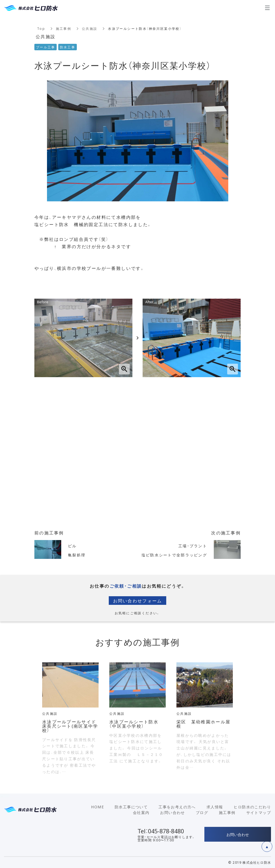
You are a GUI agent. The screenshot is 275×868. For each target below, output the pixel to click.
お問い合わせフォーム (137, 601)
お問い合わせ (172, 812)
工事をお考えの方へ (177, 807)
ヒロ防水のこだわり (252, 807)
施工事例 (64, 28)
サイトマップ (259, 812)
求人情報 (215, 807)
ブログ (202, 812)
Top (41, 28)
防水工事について (131, 807)
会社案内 (141, 812)
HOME (97, 807)
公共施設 (90, 28)
